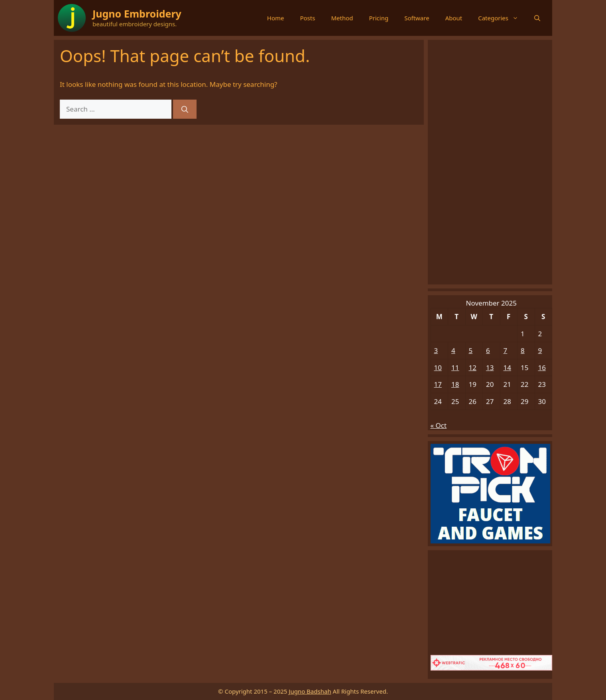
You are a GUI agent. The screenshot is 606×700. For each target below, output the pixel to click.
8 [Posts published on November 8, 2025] (523, 350)
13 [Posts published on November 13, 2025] (490, 368)
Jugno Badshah (310, 691)
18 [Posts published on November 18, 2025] (455, 384)
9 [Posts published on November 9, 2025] (540, 350)
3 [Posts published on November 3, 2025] (436, 350)
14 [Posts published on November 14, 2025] (507, 368)
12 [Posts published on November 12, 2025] (473, 368)
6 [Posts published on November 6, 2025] (488, 350)
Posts (307, 18)
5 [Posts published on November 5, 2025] (471, 350)
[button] (537, 18)
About (454, 18)
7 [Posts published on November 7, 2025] (506, 350)
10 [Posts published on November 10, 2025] (438, 368)
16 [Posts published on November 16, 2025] (542, 368)
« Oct (439, 425)
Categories (502, 18)
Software (417, 18)
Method (342, 18)
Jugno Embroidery (137, 14)
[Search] (185, 109)
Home (276, 18)
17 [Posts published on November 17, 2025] (438, 384)
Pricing (379, 18)
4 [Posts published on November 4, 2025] (453, 350)
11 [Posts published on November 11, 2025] (455, 368)
